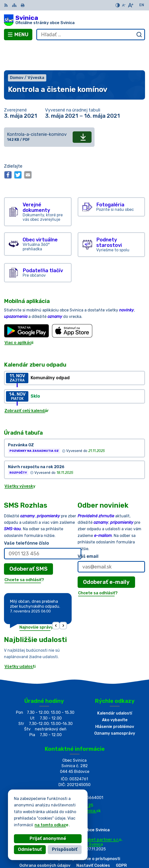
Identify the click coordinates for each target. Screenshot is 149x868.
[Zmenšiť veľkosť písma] (124, 5)
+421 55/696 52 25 (74, 779)
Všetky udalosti (20, 640)
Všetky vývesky (20, 460)
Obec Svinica (90, 818)
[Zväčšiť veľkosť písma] (130, 5)
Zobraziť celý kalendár (27, 385)
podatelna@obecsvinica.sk (74, 785)
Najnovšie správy (36, 601)
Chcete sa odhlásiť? (24, 554)
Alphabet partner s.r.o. (100, 813)
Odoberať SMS (28, 543)
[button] (56, 600)
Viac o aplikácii (19, 317)
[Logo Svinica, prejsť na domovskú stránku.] (74, 20)
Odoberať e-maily (106, 556)
